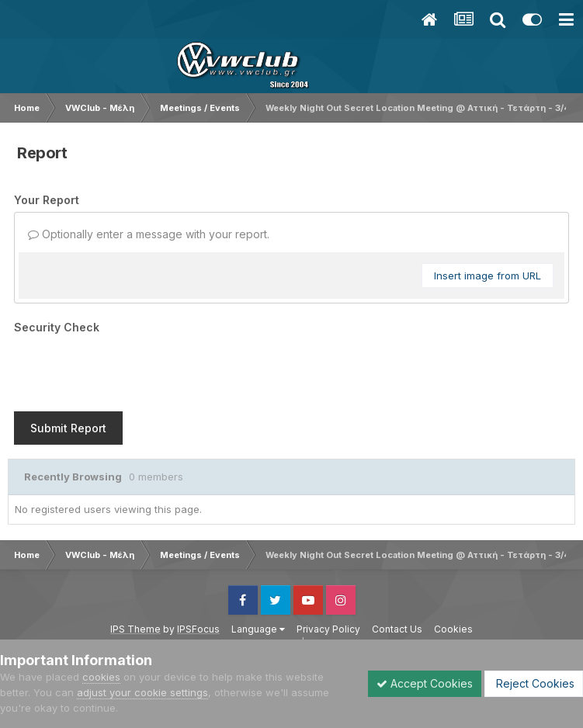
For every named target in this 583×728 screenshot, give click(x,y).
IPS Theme (135, 629)
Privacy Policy (328, 629)
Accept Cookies (425, 683)
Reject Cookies (534, 683)
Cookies (453, 629)
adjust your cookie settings (142, 692)
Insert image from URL (488, 276)
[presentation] (132, 369)
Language (258, 629)
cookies (101, 677)
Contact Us (397, 629)
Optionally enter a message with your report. (149, 234)
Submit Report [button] (68, 428)
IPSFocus (198, 629)
